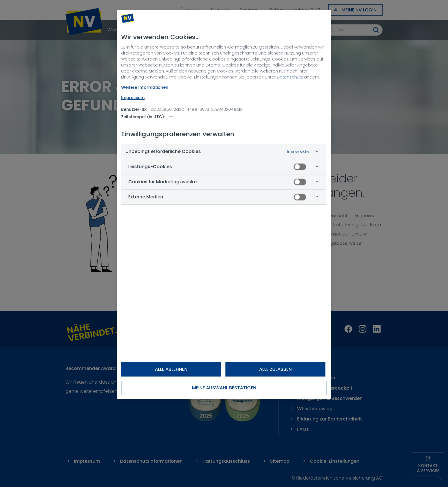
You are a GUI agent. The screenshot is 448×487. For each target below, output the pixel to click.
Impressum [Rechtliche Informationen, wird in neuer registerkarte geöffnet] (133, 98)
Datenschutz (290, 77)
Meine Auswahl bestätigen (224, 388)
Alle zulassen (275, 369)
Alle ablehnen (171, 369)
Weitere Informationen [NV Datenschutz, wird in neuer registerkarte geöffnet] (145, 87)
